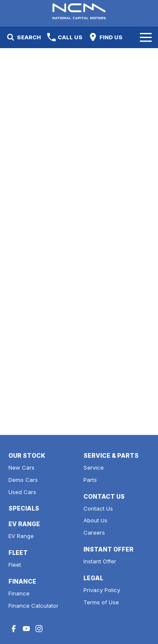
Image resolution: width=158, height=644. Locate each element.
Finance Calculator (33, 606)
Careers (94, 533)
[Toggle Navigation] (146, 37)
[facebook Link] (14, 629)
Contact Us (98, 508)
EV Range (21, 536)
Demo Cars (23, 480)
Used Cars (22, 492)
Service (94, 467)
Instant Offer (100, 561)
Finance (19, 593)
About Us (95, 520)
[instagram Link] (39, 629)
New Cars (21, 467)
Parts (90, 480)
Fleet (15, 565)
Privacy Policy (102, 590)
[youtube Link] (26, 629)
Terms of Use (101, 602)
